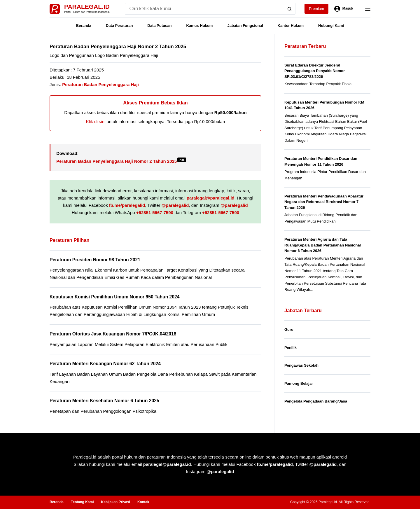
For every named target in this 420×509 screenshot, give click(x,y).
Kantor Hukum (291, 26)
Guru (289, 329)
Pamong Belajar (299, 383)
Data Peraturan (119, 26)
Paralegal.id (87, 7)
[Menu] (368, 9)
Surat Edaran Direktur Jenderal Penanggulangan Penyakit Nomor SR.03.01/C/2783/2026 (315, 71)
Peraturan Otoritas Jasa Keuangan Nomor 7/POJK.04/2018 (113, 334)
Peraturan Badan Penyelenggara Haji (100, 84)
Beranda (84, 26)
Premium (316, 9)
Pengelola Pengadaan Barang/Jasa (316, 401)
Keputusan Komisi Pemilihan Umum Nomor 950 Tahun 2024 (115, 297)
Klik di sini (96, 121)
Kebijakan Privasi (115, 502)
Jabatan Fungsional (245, 26)
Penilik (290, 348)
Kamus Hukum (199, 26)
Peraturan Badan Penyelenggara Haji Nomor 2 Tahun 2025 (121, 161)
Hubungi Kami (331, 26)
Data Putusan (159, 26)
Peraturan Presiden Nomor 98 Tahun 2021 (95, 260)
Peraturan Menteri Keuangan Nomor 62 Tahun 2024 (105, 364)
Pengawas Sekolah (301, 365)
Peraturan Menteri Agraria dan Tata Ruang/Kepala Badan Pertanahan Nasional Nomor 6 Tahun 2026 (323, 245)
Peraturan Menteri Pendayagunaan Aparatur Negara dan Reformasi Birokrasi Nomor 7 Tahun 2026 (324, 202)
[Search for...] (204, 9)
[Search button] (290, 9)
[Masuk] (344, 9)
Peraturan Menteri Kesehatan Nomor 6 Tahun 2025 (104, 401)
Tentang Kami (82, 502)
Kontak (143, 502)
